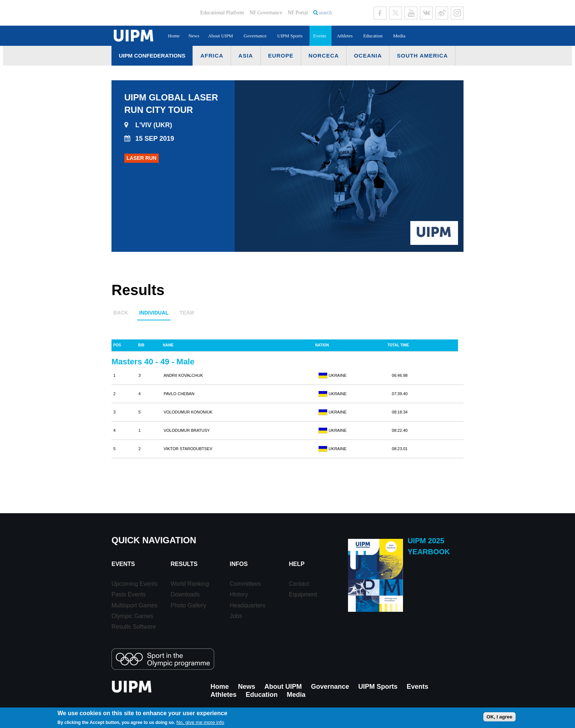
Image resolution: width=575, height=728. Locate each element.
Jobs (236, 616)
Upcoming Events (134, 584)
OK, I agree (499, 717)
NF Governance (266, 13)
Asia (246, 56)
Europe (281, 56)
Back (121, 313)
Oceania (368, 56)
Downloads (185, 594)
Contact (299, 584)
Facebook (380, 13)
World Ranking (190, 584)
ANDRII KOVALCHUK (183, 375)
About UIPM (220, 36)
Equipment (303, 594)
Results (184, 564)
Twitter (395, 13)
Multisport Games (134, 605)
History (239, 594)
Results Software (134, 627)
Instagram (457, 13)
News (194, 36)
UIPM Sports (290, 36)
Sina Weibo (442, 13)
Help (297, 564)
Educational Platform (222, 13)
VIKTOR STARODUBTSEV (188, 449)
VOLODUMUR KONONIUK (188, 412)
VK (426, 13)
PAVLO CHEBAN (179, 394)
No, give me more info (200, 722)
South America (422, 56)
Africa (212, 56)
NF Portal (298, 13)
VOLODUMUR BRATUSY (187, 430)
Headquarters (247, 605)
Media (399, 36)
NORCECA (324, 56)
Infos (239, 564)
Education (373, 36)
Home (174, 36)
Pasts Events (129, 594)
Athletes (345, 36)
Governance (255, 36)
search (325, 13)
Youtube (411, 13)
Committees (245, 584)
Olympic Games (132, 616)
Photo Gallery (188, 605)
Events (320, 36)
